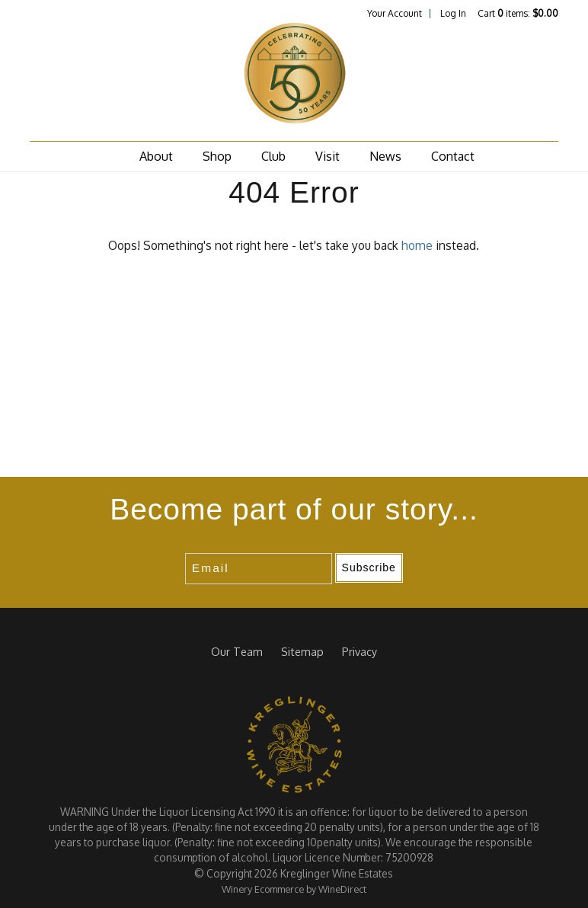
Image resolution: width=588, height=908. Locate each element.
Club (273, 156)
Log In (453, 13)
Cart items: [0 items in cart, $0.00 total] (518, 13)
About (156, 156)
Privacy (360, 651)
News (385, 156)
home (417, 245)
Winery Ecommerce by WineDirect (294, 889)
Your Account (395, 13)
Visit (328, 156)
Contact (453, 156)
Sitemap (302, 651)
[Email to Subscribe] (259, 569)
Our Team (237, 651)
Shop (217, 156)
